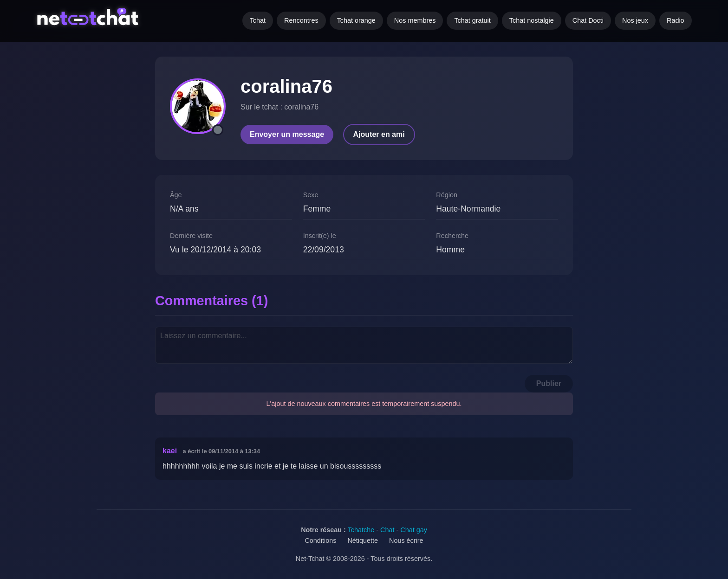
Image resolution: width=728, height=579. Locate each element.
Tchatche (361, 530)
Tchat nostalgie (532, 20)
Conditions (320, 540)
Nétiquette (363, 540)
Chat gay (414, 530)
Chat (387, 530)
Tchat (258, 20)
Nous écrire (406, 540)
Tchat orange (356, 20)
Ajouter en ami (379, 134)
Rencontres (301, 20)
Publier (549, 383)
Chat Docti (588, 20)
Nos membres (415, 20)
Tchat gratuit (472, 20)
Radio (676, 20)
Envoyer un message (287, 134)
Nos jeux (635, 20)
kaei (170, 451)
